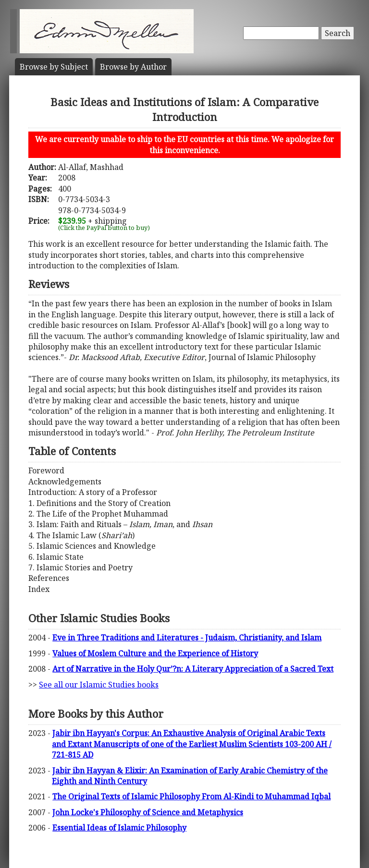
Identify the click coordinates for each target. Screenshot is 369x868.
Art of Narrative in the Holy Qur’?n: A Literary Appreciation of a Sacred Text (193, 669)
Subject (54, 67)
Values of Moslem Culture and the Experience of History (155, 653)
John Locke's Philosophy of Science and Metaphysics (148, 812)
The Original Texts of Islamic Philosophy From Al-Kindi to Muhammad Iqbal (191, 796)
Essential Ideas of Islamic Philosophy (119, 828)
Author (133, 67)
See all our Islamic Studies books (99, 685)
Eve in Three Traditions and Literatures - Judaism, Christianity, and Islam (187, 638)
